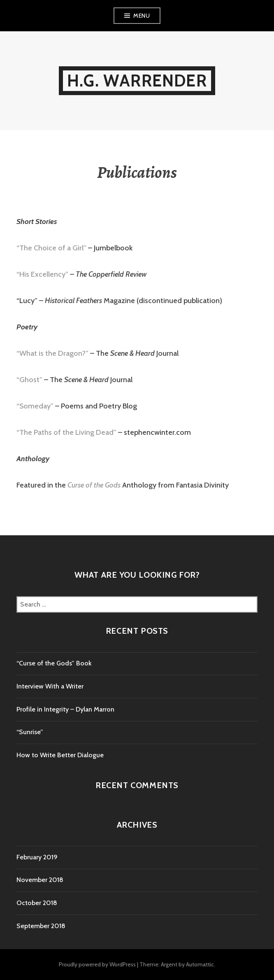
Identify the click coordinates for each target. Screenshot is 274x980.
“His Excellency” (42, 274)
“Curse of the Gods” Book (54, 663)
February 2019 (37, 857)
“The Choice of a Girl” (51, 248)
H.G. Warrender (137, 80)
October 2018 (37, 903)
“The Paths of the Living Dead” (66, 432)
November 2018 (40, 880)
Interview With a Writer (50, 686)
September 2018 (41, 926)
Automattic (200, 964)
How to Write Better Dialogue (60, 755)
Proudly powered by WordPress (97, 964)
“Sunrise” (30, 732)
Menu (142, 16)
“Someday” (35, 406)
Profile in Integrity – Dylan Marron (65, 709)
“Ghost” (29, 380)
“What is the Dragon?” (52, 353)
